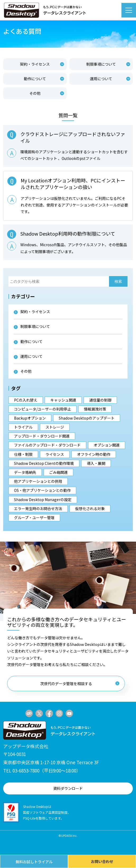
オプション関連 (107, 445)
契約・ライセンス (42, 64)
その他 (47, 93)
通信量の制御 (100, 400)
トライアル (23, 427)
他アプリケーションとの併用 (38, 481)
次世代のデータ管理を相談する (80, 683)
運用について (110, 79)
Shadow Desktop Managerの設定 (43, 500)
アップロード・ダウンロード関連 (42, 436)
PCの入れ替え (26, 400)
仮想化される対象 (90, 509)
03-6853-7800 (26, 770)
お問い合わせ (102, 861)
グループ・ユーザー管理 (34, 518)
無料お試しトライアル (34, 862)
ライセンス (55, 454)
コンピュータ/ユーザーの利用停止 (42, 409)
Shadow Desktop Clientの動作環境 (44, 463)
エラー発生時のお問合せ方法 (38, 509)
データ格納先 (25, 472)
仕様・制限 (23, 454)
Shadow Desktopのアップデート (87, 418)
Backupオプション (30, 418)
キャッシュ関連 (63, 400)
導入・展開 (96, 463)
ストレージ (55, 427)
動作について (44, 79)
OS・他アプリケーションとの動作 (42, 490)
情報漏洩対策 (95, 409)
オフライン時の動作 (94, 454)
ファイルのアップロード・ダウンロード (47, 445)
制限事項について (108, 64)
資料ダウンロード (68, 788)
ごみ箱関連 (58, 472)
